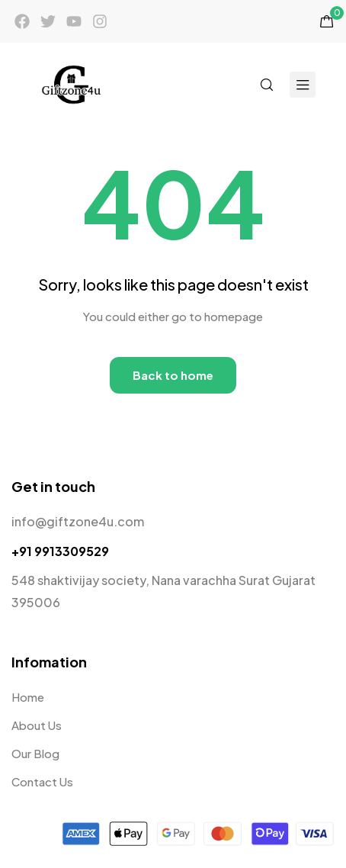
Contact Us (42, 781)
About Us (37, 725)
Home (28, 697)
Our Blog (35, 753)
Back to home (173, 375)
